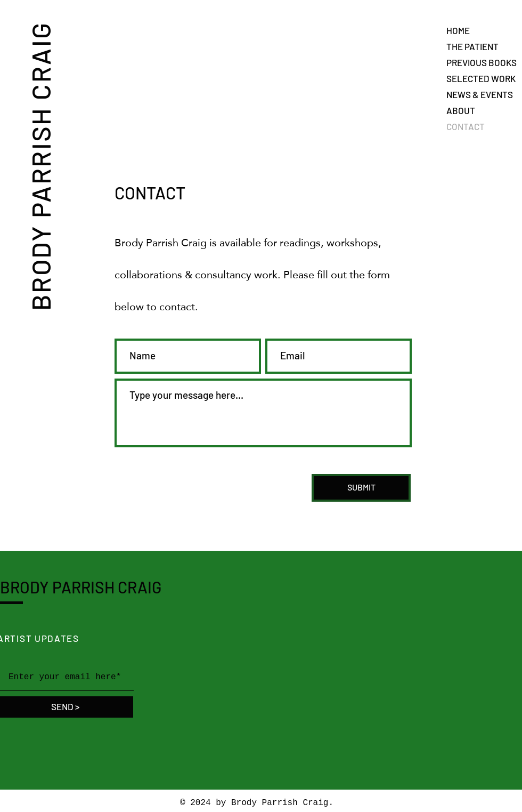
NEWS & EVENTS (480, 94)
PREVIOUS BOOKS (482, 62)
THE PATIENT (472, 46)
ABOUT (461, 110)
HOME (458, 30)
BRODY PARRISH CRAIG (40, 166)
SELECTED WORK (481, 78)
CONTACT (466, 126)
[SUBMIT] (361, 488)
